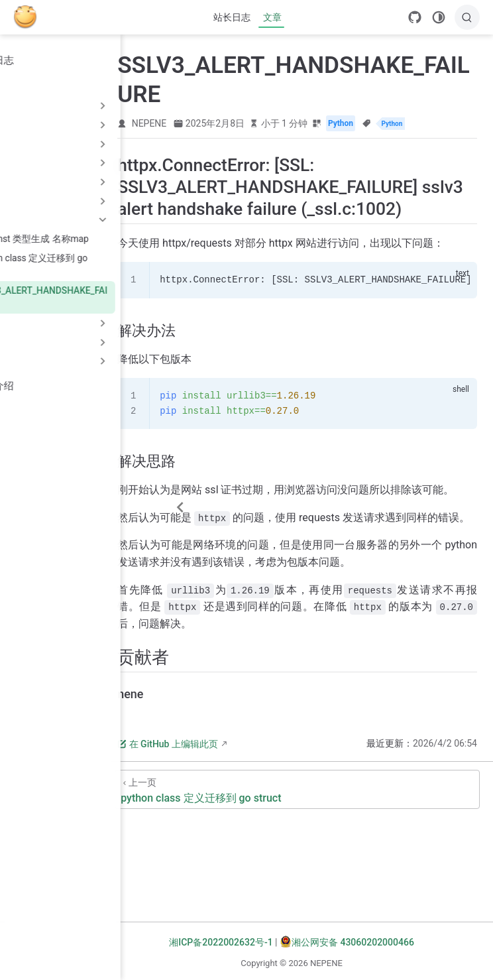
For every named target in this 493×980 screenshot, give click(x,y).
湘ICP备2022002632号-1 (260, 942)
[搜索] (467, 17)
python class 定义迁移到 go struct (81, 265)
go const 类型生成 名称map (81, 239)
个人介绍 (37, 386)
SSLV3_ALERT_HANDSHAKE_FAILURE (91, 297)
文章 (272, 17)
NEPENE (239, 123)
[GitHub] (415, 17)
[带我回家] (29, 17)
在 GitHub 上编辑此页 (257, 849)
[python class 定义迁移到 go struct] (342, 894)
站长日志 (232, 17)
